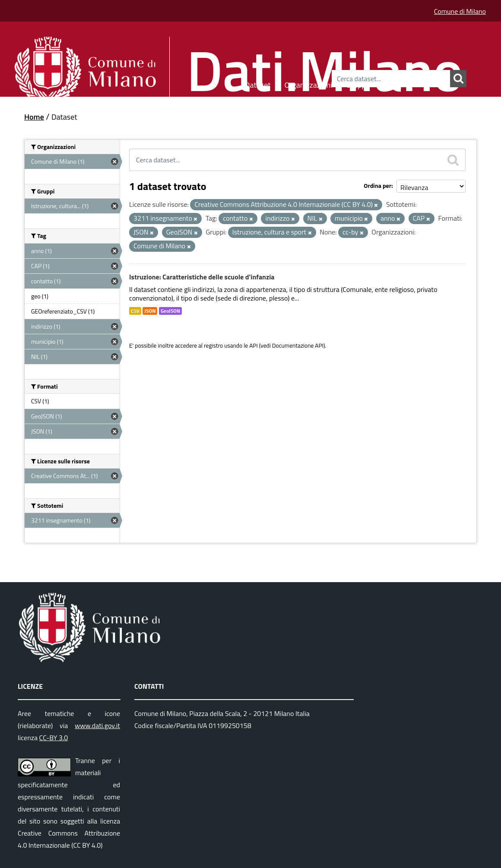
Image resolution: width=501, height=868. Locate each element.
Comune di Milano (460, 11)
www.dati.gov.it (97, 725)
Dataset (258, 84)
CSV (135, 311)
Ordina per (377, 185)
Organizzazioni (309, 84)
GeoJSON (170, 311)
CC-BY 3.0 (54, 738)
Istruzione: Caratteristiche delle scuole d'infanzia (202, 277)
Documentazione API (298, 345)
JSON (150, 311)
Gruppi (357, 84)
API (254, 345)
